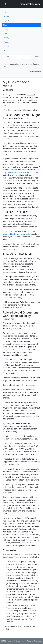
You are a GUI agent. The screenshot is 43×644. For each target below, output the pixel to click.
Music (6, 33)
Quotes (7, 46)
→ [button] (40, 74)
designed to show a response (15, 234)
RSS (5, 51)
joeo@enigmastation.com (33, 641)
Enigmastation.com (29, 4)
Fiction (6, 29)
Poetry (6, 38)
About (6, 42)
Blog (5, 25)
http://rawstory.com (11, 172)
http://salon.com (31, 172)
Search (37, 57)
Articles (7, 16)
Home (6, 12)
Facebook (31, 95)
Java (7, 21)
